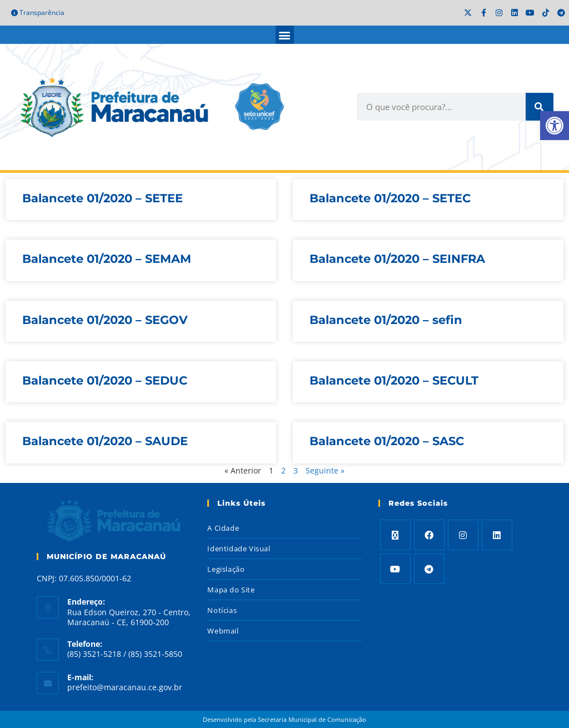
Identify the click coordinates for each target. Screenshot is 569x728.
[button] (285, 35)
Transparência (38, 13)
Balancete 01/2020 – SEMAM (107, 259)
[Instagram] (463, 535)
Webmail (223, 631)
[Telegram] (429, 569)
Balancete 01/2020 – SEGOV (105, 320)
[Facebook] (429, 535)
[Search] (540, 107)
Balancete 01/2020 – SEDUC (105, 380)
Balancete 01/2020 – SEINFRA (397, 259)
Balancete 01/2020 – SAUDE (105, 441)
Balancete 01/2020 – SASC (387, 441)
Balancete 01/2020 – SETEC (390, 198)
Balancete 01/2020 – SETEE (103, 198)
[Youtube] (395, 569)
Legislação (226, 569)
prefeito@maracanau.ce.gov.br (125, 687)
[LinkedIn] (497, 535)
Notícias (222, 610)
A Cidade (223, 528)
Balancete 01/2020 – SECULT (394, 380)
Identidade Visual (239, 549)
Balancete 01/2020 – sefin (386, 320)
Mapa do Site (231, 590)
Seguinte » (325, 470)
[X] (395, 535)
